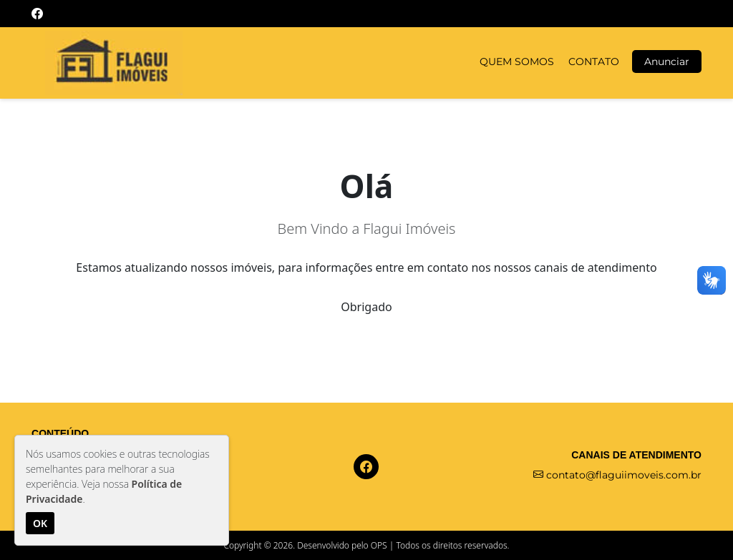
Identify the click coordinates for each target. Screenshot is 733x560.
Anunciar (667, 62)
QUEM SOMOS (517, 62)
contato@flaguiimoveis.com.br (617, 475)
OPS (379, 545)
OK (40, 523)
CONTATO (594, 62)
